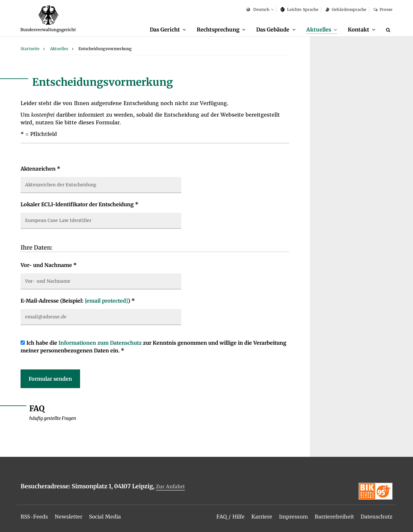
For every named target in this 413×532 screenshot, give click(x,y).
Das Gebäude (273, 30)
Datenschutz (376, 517)
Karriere (261, 517)
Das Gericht (164, 30)
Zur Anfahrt (170, 487)
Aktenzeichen (40, 169)
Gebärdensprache (346, 9)
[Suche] (389, 30)
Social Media (107, 517)
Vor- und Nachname (49, 265)
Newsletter (69, 517)
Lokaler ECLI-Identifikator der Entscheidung (80, 205)
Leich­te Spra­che (300, 9)
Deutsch (258, 10)
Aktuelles (319, 30)
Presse (383, 9)
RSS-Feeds (35, 517)
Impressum (292, 517)
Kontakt (359, 30)
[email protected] (106, 301)
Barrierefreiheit (333, 517)
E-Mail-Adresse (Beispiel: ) (78, 301)
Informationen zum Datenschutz (100, 343)
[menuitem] (167, 30)
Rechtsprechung (218, 30)
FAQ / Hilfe (229, 517)
